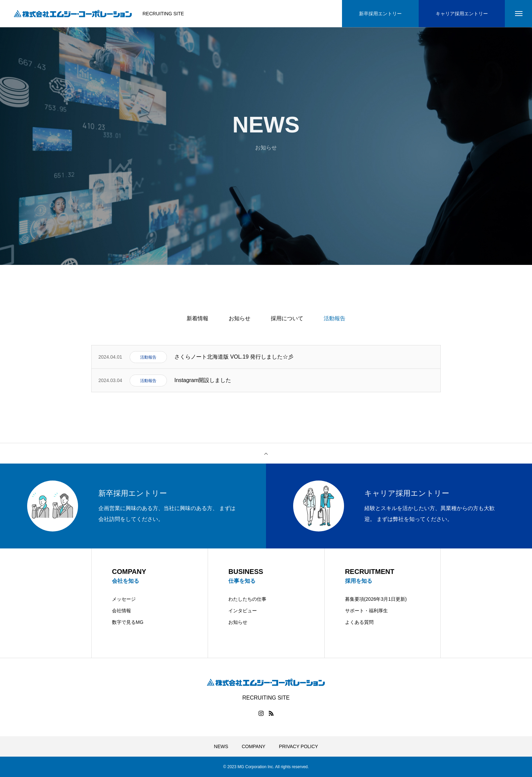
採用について (287, 318)
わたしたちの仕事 (247, 599)
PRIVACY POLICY (298, 746)
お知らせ (240, 318)
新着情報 (197, 318)
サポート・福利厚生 (366, 611)
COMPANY (253, 746)
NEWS (221, 746)
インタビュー (243, 611)
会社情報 (121, 611)
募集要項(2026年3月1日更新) (376, 599)
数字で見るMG (128, 622)
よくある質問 (359, 622)
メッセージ (124, 599)
